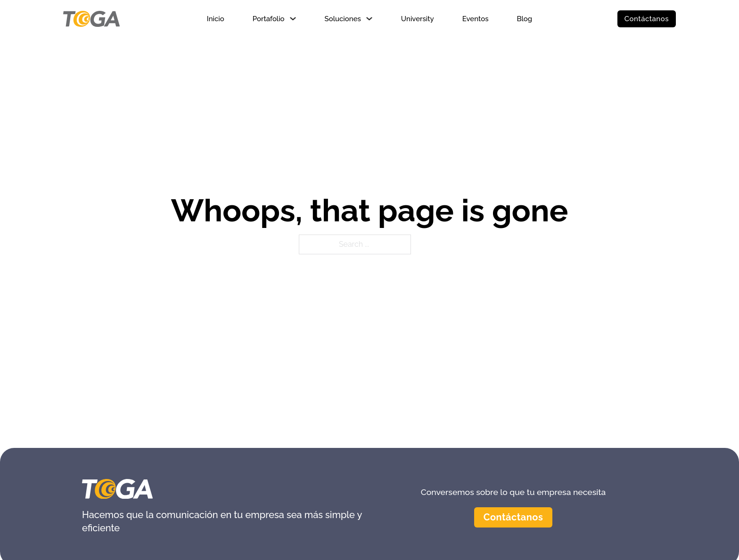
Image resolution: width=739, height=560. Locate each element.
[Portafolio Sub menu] (293, 19)
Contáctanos (647, 19)
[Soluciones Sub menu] (369, 19)
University (418, 19)
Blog (524, 19)
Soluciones (343, 19)
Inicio (216, 19)
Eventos (476, 19)
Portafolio (269, 19)
